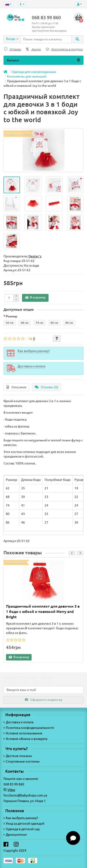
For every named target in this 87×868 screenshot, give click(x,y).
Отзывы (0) (47, 387)
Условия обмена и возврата (25, 739)
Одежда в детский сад (21, 829)
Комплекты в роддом (64, 49)
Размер (11, 316)
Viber (11, 790)
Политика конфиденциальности (29, 728)
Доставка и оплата (18, 722)
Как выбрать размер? (21, 818)
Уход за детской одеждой (24, 823)
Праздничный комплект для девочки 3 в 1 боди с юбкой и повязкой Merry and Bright (43, 612)
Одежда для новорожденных (34, 72)
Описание (16, 387)
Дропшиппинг (15, 835)
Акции (33, 49)
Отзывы (13, 49)
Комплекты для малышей (27, 76)
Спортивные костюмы (22, 761)
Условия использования (23, 733)
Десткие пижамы (18, 756)
